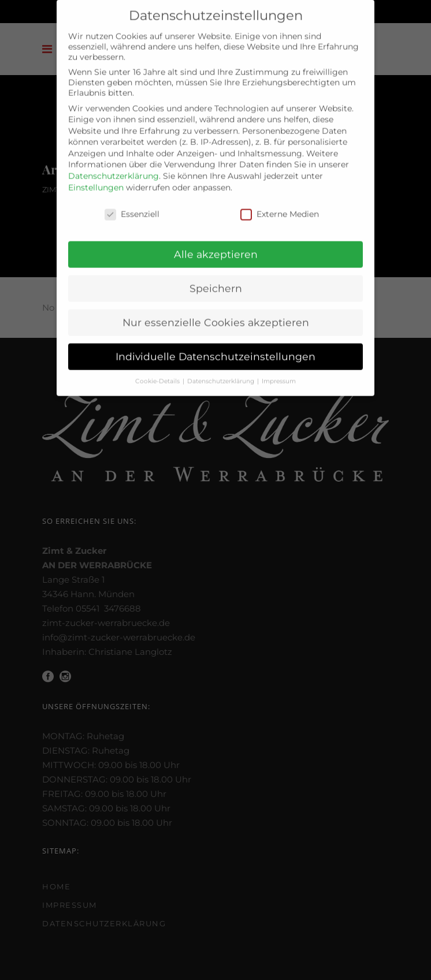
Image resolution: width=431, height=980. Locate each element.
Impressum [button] (279, 375)
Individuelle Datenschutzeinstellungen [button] (216, 350)
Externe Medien (280, 207)
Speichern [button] (216, 282)
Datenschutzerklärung (114, 170)
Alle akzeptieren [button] (216, 248)
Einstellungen (96, 181)
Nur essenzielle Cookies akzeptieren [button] (216, 316)
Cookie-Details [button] (158, 375)
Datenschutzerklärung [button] (222, 375)
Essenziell (132, 207)
